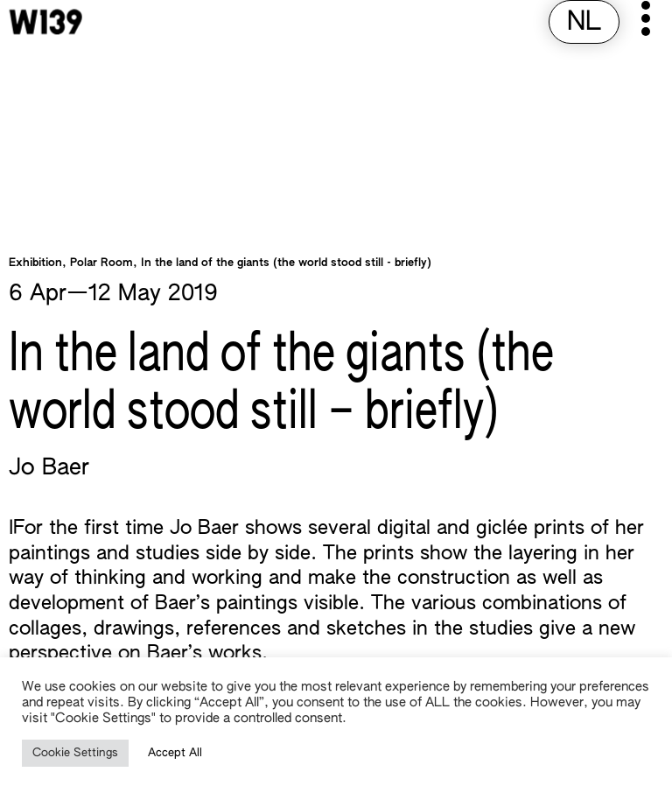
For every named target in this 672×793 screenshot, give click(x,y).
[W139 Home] (45, 22)
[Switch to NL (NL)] (584, 23)
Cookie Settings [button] (75, 753)
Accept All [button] (175, 753)
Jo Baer (49, 468)
